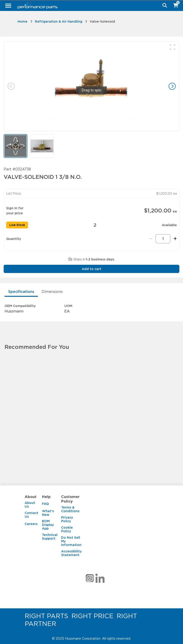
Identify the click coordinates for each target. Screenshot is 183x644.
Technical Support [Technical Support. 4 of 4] (50, 537)
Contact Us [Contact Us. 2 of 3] (31, 515)
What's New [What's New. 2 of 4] (48, 513)
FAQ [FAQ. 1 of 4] (45, 504)
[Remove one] (151, 239)
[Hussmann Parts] (90, 5)
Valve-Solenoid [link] (102, 21)
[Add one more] (174, 239)
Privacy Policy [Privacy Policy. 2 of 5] (67, 519)
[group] (91, 86)
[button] (173, 47)
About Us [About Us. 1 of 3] (30, 505)
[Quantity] (163, 239)
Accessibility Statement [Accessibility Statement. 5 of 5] (71, 553)
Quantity (14, 239)
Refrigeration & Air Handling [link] (59, 21)
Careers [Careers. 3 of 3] (31, 524)
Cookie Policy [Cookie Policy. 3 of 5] (67, 529)
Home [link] (22, 21)
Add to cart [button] (91, 269)
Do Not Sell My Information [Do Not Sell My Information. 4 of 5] (71, 541)
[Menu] (8, 5)
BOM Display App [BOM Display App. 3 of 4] (48, 525)
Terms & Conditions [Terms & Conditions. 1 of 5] (70, 509)
